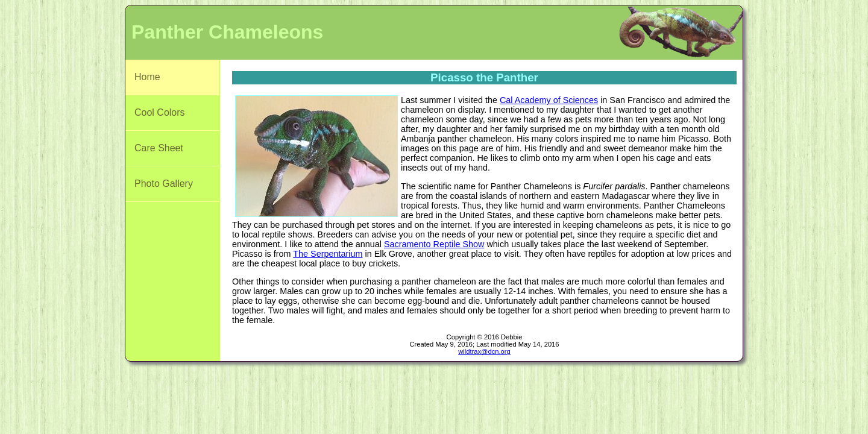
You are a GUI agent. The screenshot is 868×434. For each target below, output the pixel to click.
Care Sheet (159, 148)
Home (147, 77)
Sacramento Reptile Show (434, 244)
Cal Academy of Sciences (549, 100)
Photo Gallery (164, 184)
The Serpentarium (328, 254)
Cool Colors (160, 112)
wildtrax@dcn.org (484, 351)
